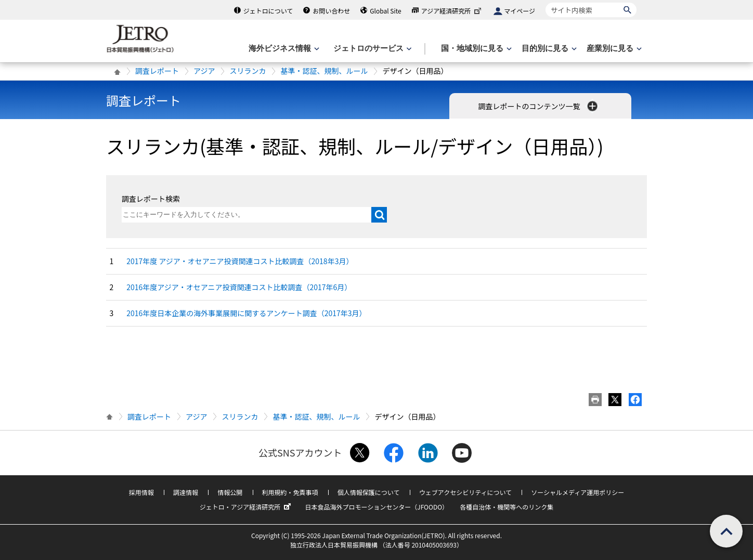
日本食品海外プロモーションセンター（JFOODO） (377, 507)
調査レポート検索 (151, 199)
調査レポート (157, 71)
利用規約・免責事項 (290, 492)
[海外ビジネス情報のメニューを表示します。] (283, 49)
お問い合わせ (331, 11)
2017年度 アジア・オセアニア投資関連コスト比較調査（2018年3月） (240, 261)
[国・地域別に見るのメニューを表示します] (475, 49)
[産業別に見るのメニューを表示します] (613, 49)
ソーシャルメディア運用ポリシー (577, 492)
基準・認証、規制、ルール (324, 71)
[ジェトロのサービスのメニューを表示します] (372, 49)
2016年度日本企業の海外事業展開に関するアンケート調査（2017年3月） (246, 313)
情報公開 (230, 492)
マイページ (520, 11)
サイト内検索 (545, 2)
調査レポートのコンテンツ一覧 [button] (538, 106)
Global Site (385, 11)
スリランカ (248, 71)
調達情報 (186, 492)
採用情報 (141, 492)
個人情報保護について (369, 492)
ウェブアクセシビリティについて (465, 492)
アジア (204, 71)
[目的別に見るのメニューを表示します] (548, 49)
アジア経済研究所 (452, 11)
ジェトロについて (268, 11)
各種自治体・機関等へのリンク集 (507, 507)
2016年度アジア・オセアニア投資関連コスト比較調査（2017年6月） (239, 287)
